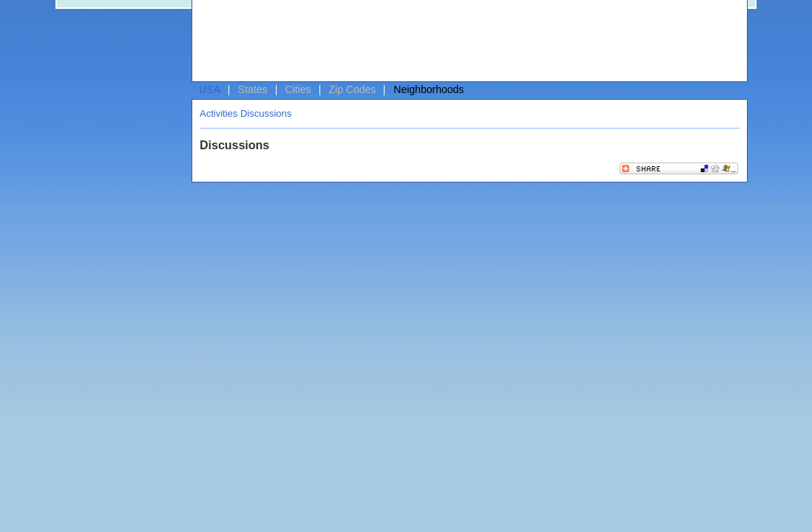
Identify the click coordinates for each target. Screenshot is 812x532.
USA (210, 89)
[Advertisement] (466, 41)
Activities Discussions (246, 113)
